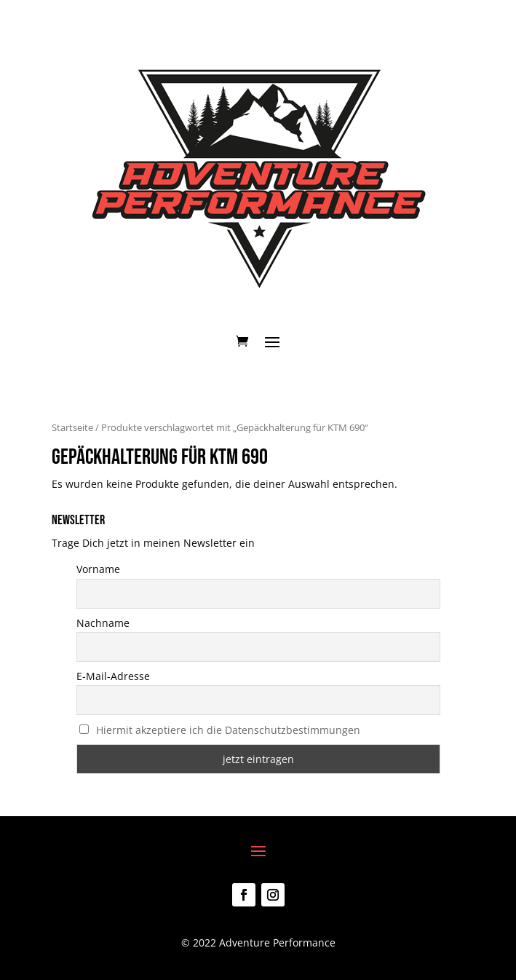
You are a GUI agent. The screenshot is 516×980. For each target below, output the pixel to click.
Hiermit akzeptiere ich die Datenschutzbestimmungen (228, 730)
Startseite (72, 427)
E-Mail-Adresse (113, 676)
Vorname (98, 569)
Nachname (103, 623)
